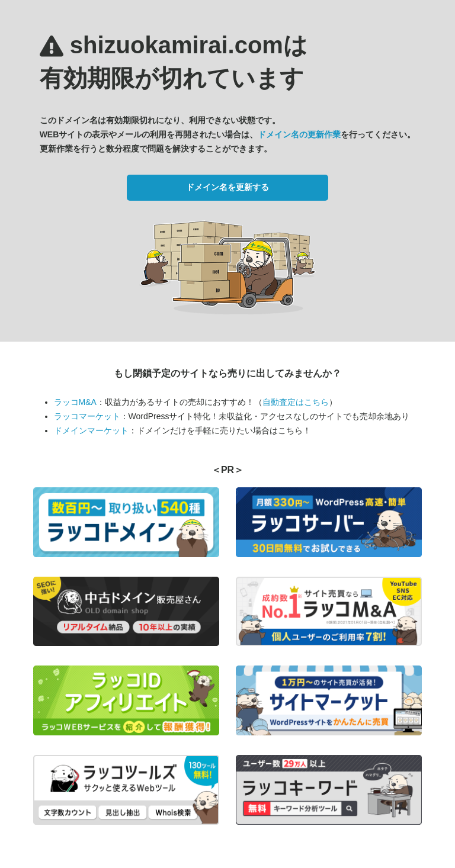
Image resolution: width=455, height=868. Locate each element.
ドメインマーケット (91, 430)
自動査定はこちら (296, 402)
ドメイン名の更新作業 (299, 134)
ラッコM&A (75, 402)
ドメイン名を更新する (227, 187)
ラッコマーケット (87, 416)
